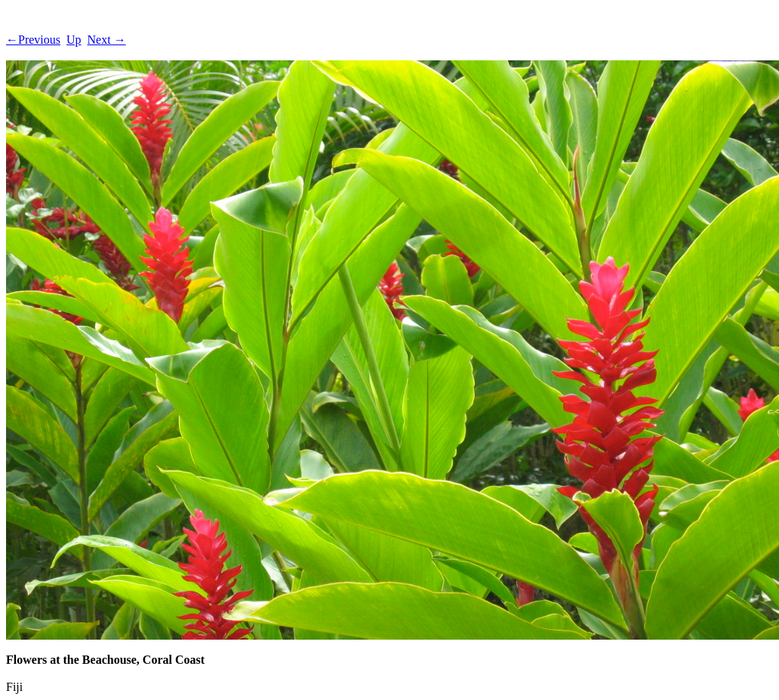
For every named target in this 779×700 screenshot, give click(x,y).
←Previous (33, 40)
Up (74, 40)
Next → (107, 40)
